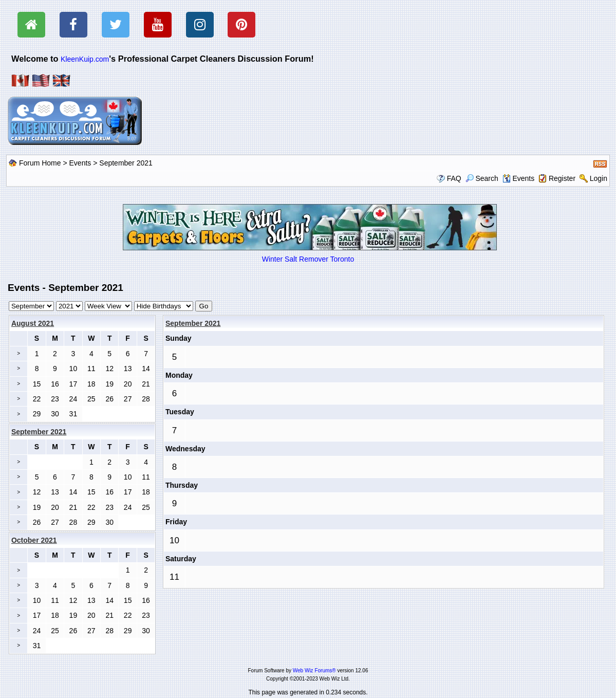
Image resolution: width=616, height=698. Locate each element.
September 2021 (193, 323)
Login (599, 178)
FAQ (454, 178)
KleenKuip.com (85, 59)
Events (80, 163)
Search (482, 178)
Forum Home (40, 163)
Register (562, 178)
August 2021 (33, 323)
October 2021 (34, 540)
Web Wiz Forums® (314, 671)
